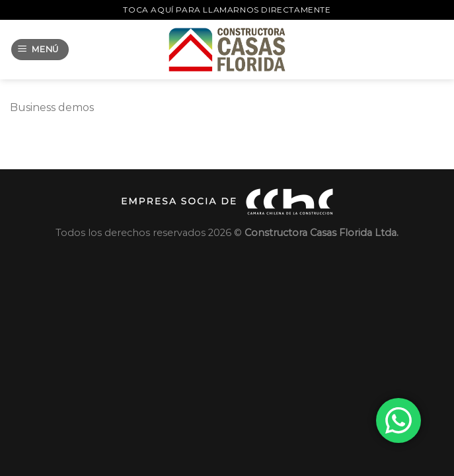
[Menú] (40, 50)
